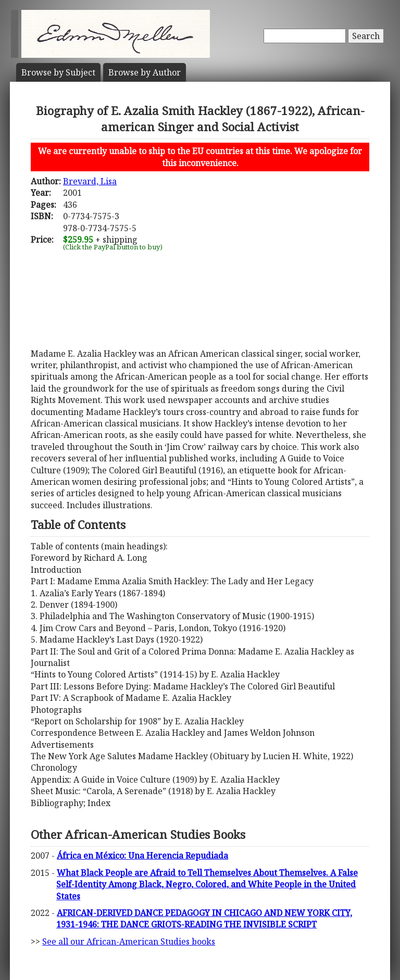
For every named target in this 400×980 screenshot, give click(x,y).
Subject (58, 72)
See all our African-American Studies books (129, 941)
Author (145, 72)
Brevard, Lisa (90, 181)
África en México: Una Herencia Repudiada (142, 856)
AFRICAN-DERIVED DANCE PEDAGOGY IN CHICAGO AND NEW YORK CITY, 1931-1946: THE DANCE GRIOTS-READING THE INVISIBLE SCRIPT (204, 919)
